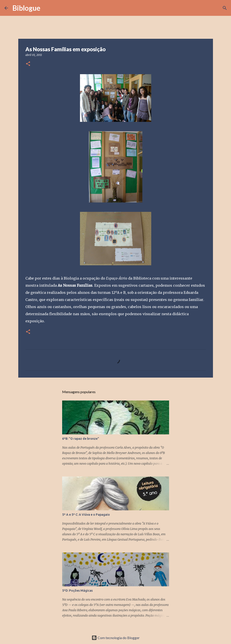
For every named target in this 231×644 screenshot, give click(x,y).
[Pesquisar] (47, 8)
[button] (28, 64)
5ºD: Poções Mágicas (77, 591)
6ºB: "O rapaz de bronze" (81, 439)
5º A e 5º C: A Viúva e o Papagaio (86, 515)
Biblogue (26, 8)
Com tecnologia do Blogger (116, 638)
